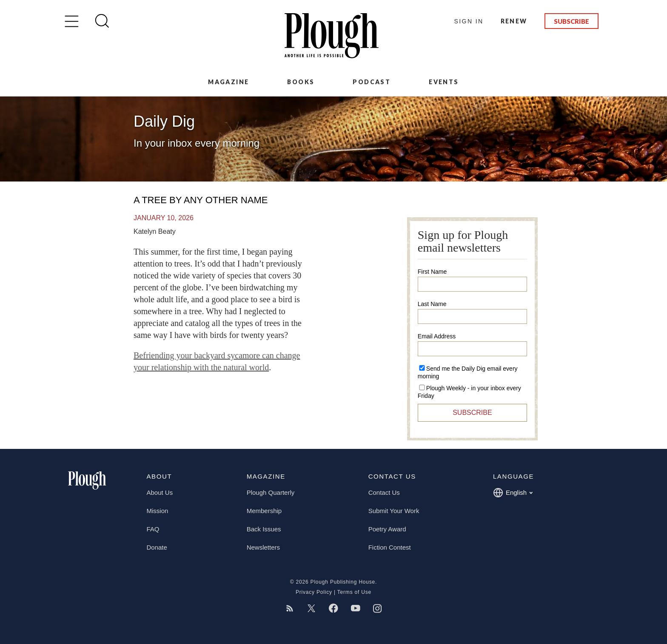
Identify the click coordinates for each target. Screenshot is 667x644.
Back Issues (264, 529)
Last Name (432, 304)
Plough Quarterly (271, 492)
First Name (432, 272)
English (513, 493)
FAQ (153, 529)
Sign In (469, 21)
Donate (157, 547)
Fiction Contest (390, 547)
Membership (264, 511)
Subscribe (572, 21)
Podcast (372, 82)
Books (301, 82)
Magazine (228, 82)
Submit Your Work (394, 511)
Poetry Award (387, 529)
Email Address (437, 336)
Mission (158, 511)
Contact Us (384, 492)
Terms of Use (354, 592)
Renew (514, 21)
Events (444, 82)
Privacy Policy (314, 592)
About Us (160, 492)
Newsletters (263, 547)
